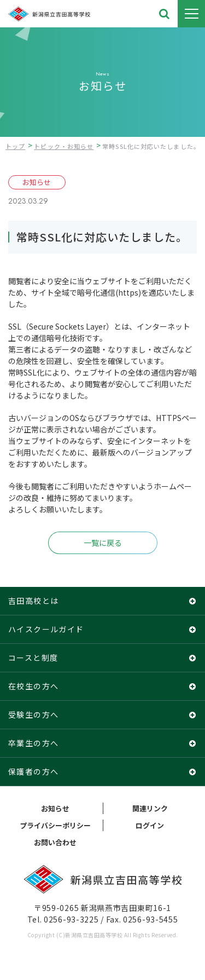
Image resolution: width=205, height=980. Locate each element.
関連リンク (150, 808)
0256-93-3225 (71, 919)
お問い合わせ (55, 842)
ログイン (150, 825)
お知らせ (55, 808)
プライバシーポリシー (55, 825)
